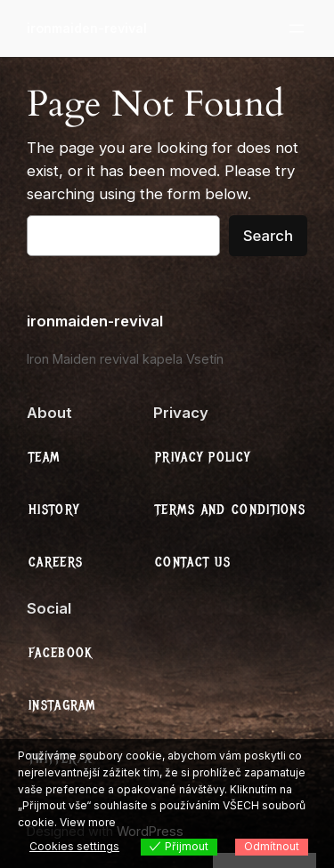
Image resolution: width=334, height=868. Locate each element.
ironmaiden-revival (87, 28)
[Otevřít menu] (297, 28)
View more (88, 822)
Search (268, 236)
